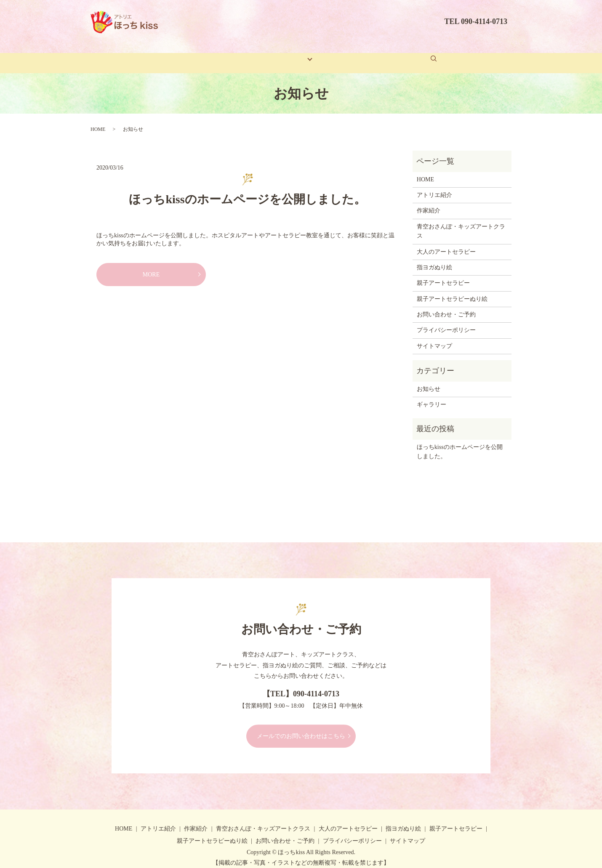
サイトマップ (434, 337)
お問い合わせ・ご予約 (399, 54)
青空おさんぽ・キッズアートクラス (461, 222)
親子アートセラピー (443, 274)
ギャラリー (339, 54)
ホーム (168, 54)
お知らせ (429, 380)
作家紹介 (254, 54)
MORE (151, 265)
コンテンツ (296, 54)
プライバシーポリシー (446, 321)
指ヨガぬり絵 (434, 258)
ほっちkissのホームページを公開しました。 (247, 190)
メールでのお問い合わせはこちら (301, 727)
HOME (98, 120)
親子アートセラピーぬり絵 (452, 290)
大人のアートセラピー (446, 242)
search (443, 54)
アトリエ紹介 (209, 54)
